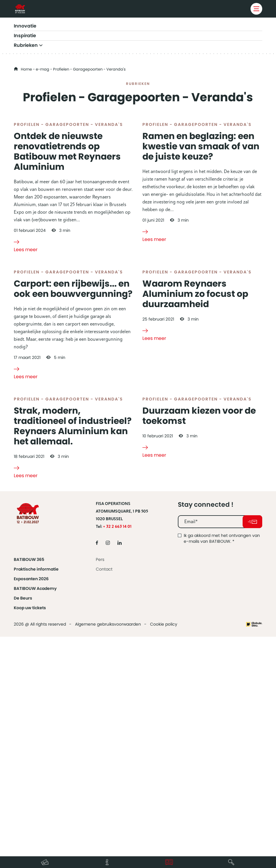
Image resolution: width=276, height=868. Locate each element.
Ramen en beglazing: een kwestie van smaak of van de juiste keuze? (201, 220)
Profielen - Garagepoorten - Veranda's (68, 198)
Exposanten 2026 (31, 798)
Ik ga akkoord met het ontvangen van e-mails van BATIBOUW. (222, 758)
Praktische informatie (36, 789)
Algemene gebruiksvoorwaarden (108, 844)
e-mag (42, 69)
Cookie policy (164, 844)
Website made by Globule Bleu (254, 844)
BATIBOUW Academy (35, 808)
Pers (100, 779)
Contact (104, 789)
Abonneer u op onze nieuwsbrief (252, 741)
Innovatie (25, 26)
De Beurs (23, 818)
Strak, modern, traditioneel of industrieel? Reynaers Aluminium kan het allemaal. (73, 646)
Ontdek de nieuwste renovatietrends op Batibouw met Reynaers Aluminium (67, 225)
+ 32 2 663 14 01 (117, 746)
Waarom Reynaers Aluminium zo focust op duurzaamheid (195, 440)
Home (26, 69)
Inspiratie (25, 36)
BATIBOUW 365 (29, 779)
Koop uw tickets (30, 827)
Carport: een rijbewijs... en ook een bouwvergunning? (73, 435)
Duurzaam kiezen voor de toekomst (199, 635)
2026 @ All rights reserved (40, 844)
